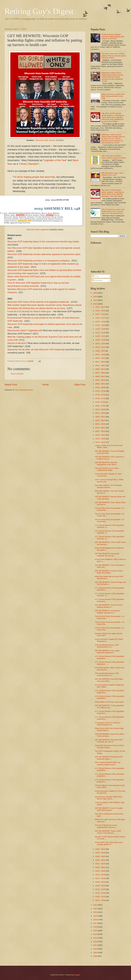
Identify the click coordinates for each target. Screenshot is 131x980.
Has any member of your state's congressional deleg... (107, 469)
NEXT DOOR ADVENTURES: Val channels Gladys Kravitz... (108, 763)
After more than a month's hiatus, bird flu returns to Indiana (114, 157)
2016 (95, 927)
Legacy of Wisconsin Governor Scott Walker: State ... (109, 446)
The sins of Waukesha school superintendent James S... (106, 826)
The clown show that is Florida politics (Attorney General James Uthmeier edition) (114, 56)
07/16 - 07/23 (100, 395)
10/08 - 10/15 (100, 351)
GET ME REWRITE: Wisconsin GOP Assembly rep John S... (109, 741)
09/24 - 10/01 (100, 358)
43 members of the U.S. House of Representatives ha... (108, 724)
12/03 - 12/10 (100, 322)
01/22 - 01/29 (100, 889)
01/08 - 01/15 (100, 897)
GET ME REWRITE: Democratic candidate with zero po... (107, 555)
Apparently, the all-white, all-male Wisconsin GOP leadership (36, 350)
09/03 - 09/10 (100, 369)
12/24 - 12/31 (100, 311)
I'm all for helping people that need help (34, 177)
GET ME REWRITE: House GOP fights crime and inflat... (110, 452)
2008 (95, 956)
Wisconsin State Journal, (45, 140)
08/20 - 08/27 (100, 377)
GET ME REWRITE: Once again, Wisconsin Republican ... (107, 652)
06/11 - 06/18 (100, 413)
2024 (95, 300)
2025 (95, 297)
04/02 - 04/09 (100, 853)
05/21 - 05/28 (100, 424)
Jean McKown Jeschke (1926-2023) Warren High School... (108, 798)
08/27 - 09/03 (100, 373)
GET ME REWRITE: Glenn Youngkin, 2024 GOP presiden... (109, 809)
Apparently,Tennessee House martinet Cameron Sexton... (109, 746)
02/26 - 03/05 (100, 871)
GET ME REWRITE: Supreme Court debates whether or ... (109, 606)
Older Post (80, 385)
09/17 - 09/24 (100, 362)
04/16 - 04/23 (100, 442)
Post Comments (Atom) (24, 390)
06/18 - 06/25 (100, 409)
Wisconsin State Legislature (38, 230)
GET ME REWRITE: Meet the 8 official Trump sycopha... (109, 735)
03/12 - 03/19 (100, 864)
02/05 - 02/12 (100, 882)
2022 (95, 905)
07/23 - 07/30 (100, 391)
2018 (95, 920)
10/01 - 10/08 (100, 355)
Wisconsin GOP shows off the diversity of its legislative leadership (38, 302)
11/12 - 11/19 (100, 333)
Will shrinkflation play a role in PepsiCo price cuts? (113, 174)
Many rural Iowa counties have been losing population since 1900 (113, 96)
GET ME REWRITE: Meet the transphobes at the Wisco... (106, 463)
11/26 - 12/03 (100, 325)
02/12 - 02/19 (100, 878)
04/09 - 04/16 (100, 849)
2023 (95, 304)
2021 (95, 909)
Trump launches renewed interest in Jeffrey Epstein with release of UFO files (113, 37)
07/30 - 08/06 (100, 387)
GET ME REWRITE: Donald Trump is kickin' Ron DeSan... (109, 572)
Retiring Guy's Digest (39, 11)
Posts (95, 276)
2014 (95, 934)
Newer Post (11, 385)
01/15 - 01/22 (100, 893)
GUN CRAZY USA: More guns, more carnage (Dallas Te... (109, 843)
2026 (95, 293)
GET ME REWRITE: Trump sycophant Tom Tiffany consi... (109, 706)
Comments (97, 280)
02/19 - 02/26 (100, 875)
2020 (95, 912)
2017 (95, 923)
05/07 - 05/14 (100, 431)
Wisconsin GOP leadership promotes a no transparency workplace (39, 261)
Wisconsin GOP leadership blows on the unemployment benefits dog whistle (43, 242)
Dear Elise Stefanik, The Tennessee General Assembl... (108, 486)
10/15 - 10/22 (100, 347)
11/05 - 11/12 (100, 336)
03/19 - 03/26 (100, 860)
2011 (95, 945)
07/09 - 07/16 (100, 398)
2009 (95, 953)
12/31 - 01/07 (100, 307)
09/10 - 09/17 (100, 366)
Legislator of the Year (55, 160)
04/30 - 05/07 (100, 435)
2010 (95, 949)
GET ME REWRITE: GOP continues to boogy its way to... (109, 458)
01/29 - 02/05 (100, 886)
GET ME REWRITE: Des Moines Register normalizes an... (107, 612)
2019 (95, 916)
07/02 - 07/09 (100, 402)
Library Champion (29, 164)
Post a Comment (17, 374)
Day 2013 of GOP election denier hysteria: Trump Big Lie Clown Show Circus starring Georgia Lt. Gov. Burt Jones (113, 193)
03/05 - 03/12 (100, 867)
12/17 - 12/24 (100, 314)
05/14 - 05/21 (100, 428)
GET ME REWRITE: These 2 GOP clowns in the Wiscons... (108, 832)
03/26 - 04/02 (100, 856)
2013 (95, 938)
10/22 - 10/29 (100, 344)
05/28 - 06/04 (100, 420)
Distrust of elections (17, 343)
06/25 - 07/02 (100, 406)
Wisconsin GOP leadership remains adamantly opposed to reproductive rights (44, 254)
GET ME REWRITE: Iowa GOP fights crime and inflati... (109, 680)
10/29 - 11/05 (100, 340)
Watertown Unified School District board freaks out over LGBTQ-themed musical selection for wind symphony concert (112, 77)
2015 (95, 931)
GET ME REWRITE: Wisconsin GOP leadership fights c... (109, 758)
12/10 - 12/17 (100, 318)
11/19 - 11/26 (100, 329)
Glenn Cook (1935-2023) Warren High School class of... (109, 729)
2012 (95, 942)
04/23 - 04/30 (100, 439)
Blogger (77, 975)
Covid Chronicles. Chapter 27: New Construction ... (108, 475)
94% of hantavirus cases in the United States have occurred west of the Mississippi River (113, 211)
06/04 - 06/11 (100, 417)
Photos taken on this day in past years (109, 702)
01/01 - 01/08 (100, 900)
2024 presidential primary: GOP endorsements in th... (107, 646)
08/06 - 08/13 (100, 384)
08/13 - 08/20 (100, 380)
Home (46, 385)
